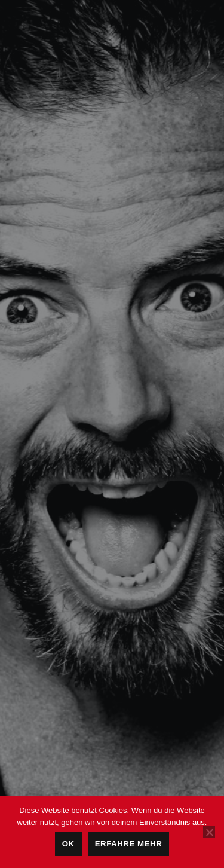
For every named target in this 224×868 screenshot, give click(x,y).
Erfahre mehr (129, 844)
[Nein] (209, 832)
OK (68, 844)
